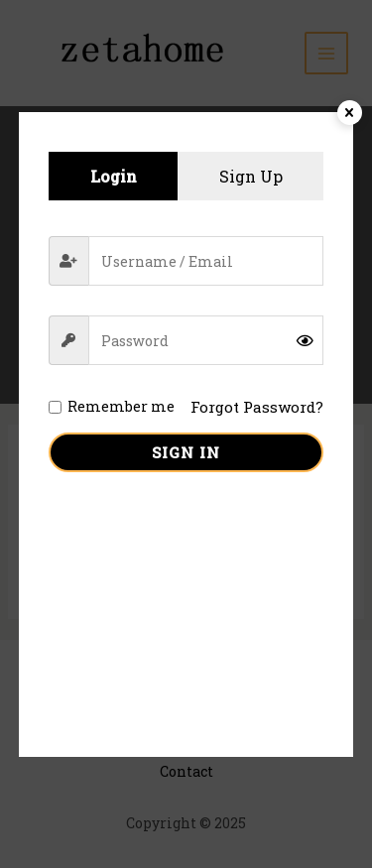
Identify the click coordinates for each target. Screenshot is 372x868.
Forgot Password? (257, 407)
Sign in (186, 452)
